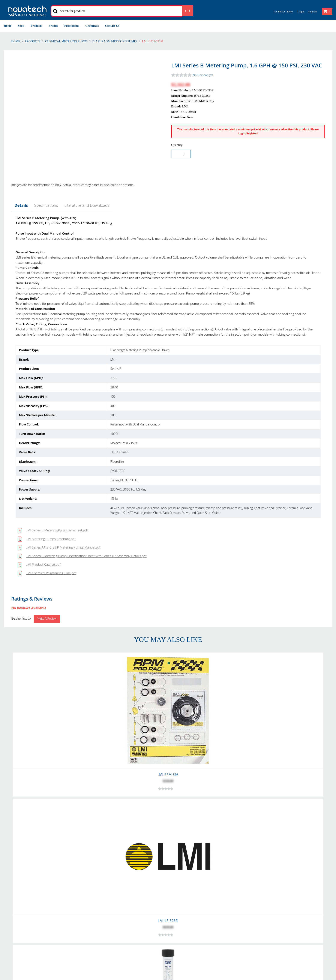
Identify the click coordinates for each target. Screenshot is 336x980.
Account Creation (101, 875)
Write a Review (47, 370)
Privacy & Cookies (265, 875)
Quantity (177, 145)
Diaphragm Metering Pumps (115, 41)
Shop (21, 26)
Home (8, 26)
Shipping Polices (15, 880)
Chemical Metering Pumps (66, 41)
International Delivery (104, 880)
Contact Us (112, 26)
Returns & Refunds (17, 875)
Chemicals (92, 26)
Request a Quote (283, 11)
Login (301, 11)
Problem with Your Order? (189, 885)
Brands (53, 26)
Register (312, 11)
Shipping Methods (102, 885)
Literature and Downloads (87, 205)
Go (187, 11)
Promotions (72, 26)
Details (21, 205)
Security (259, 880)
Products (36, 26)
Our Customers (182, 880)
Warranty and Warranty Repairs (26, 885)
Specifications (46, 205)
